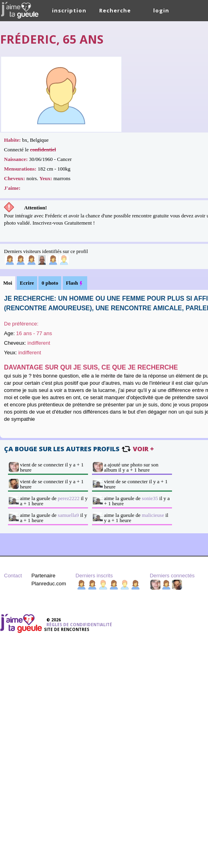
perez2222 (69, 498)
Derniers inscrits (94, 576)
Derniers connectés (172, 576)
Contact (13, 576)
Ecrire (27, 283)
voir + (143, 449)
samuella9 (69, 515)
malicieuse (153, 515)
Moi (8, 283)
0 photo (50, 283)
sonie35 (150, 498)
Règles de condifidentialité (79, 625)
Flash (75, 283)
